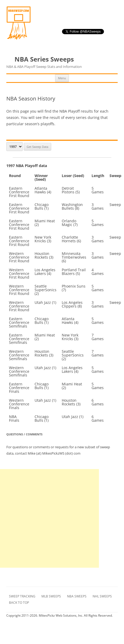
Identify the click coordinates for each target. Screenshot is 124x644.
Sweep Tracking (22, 596)
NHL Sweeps (102, 596)
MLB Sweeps (51, 596)
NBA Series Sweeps (44, 62)
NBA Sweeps (77, 596)
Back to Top (19, 603)
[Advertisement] (49, 518)
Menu (62, 78)
